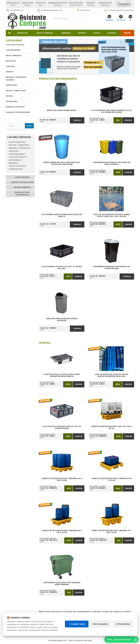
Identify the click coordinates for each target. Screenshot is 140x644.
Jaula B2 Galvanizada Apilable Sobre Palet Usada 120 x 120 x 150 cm (111, 215)
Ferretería (11, 85)
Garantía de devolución (22, 182)
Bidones (13, 163)
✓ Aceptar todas (77, 628)
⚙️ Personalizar (123, 628)
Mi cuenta (121, 18)
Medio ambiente (14, 56)
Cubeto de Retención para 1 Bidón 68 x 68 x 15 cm (111, 479)
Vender (127, 33)
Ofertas (82, 33)
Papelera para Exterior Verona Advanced (62, 320)
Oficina (9, 96)
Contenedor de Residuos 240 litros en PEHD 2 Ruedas (111, 163)
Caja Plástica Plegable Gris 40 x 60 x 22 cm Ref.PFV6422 (62, 427)
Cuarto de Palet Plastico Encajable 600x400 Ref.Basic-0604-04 (62, 375)
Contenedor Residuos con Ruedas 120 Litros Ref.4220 (111, 268)
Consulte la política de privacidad (17, 130)
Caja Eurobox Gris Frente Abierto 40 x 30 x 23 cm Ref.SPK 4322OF (111, 111)
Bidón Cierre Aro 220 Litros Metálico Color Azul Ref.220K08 (62, 163)
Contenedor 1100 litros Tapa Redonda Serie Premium (62, 584)
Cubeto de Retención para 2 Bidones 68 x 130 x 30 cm (62, 532)
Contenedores (13, 50)
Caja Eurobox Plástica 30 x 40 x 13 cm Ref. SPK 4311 (62, 268)
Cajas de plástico (15, 45)
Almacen (10, 66)
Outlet (97, 33)
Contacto (109, 18)
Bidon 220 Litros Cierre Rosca (62, 110)
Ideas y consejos (45, 33)
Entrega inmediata (22, 187)
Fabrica (10, 72)
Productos (22, 33)
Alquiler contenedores (18, 112)
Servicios (66, 33)
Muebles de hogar (15, 107)
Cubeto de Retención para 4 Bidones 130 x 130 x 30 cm (62, 479)
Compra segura (22, 177)
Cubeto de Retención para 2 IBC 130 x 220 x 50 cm (111, 427)
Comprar (77, 120)
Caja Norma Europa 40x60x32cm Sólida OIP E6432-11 (62, 215)
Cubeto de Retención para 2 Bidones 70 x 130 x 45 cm (111, 532)
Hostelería (11, 101)
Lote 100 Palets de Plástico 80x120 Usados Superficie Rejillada (111, 375)
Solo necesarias (100, 628)
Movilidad (11, 61)
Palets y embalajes (16, 91)
